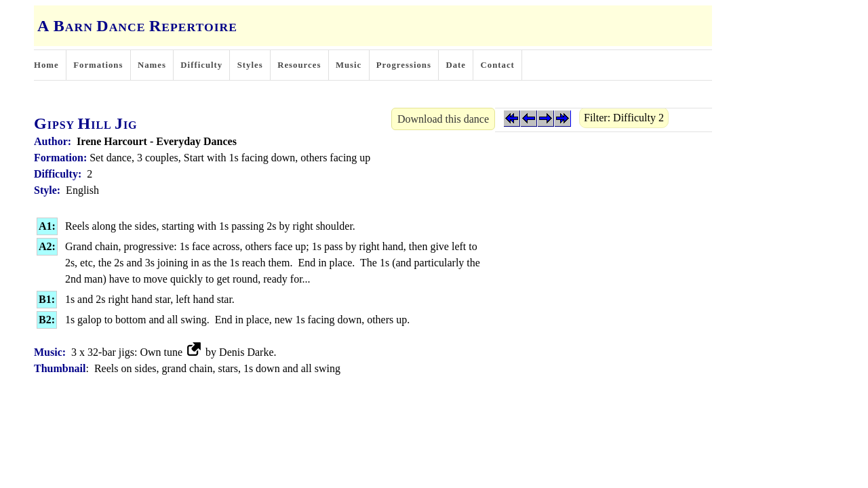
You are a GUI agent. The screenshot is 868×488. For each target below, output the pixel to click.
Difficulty (201, 65)
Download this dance (443, 119)
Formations (98, 65)
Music (349, 65)
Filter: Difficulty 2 (624, 118)
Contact (498, 65)
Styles (250, 65)
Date (456, 65)
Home (46, 65)
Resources (299, 65)
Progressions (404, 65)
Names (152, 65)
